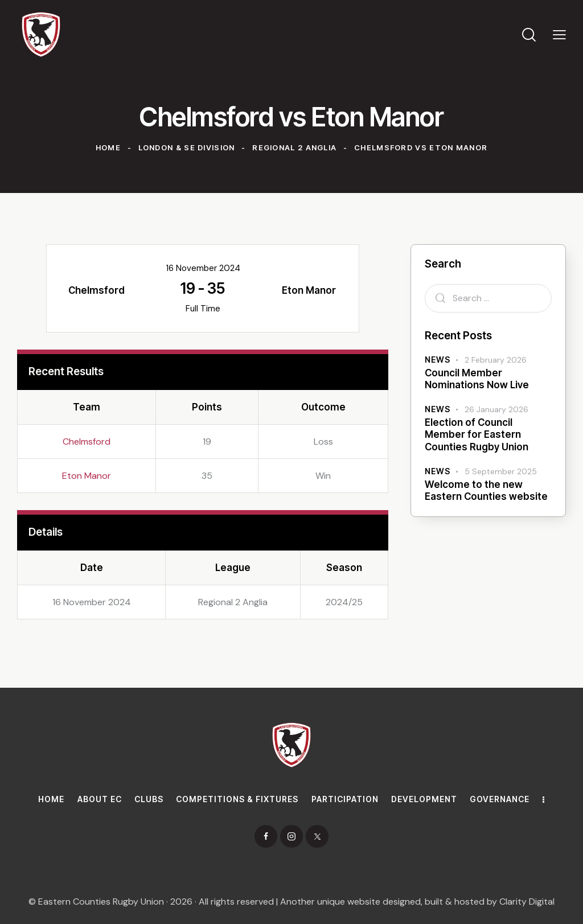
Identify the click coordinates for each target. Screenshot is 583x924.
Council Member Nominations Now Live (477, 379)
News (438, 360)
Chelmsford (87, 442)
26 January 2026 (496, 409)
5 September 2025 (501, 471)
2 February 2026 (496, 360)
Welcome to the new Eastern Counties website (486, 490)
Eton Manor (87, 476)
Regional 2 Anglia (294, 147)
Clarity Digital (527, 902)
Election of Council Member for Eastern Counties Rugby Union (477, 435)
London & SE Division (187, 147)
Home (108, 147)
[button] (559, 34)
